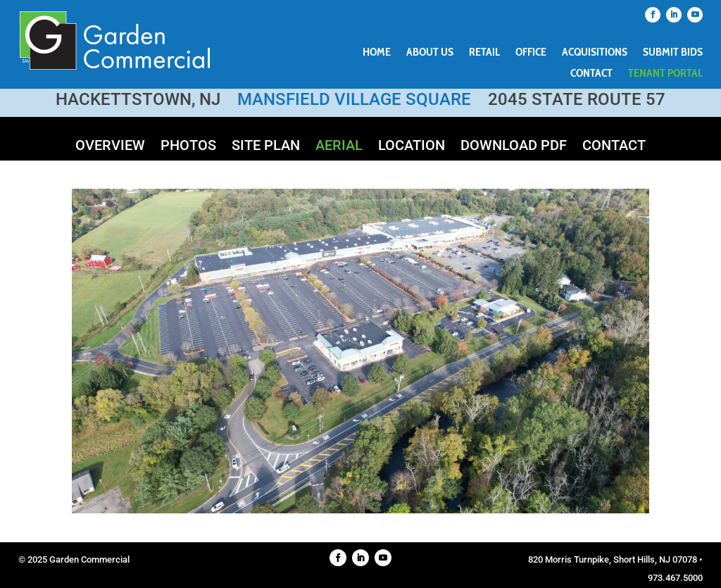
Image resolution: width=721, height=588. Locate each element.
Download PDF (514, 147)
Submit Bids (673, 53)
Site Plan (266, 147)
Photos (188, 147)
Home (377, 53)
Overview (110, 147)
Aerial (339, 147)
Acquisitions (595, 53)
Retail (484, 53)
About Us (430, 53)
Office (531, 53)
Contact (591, 74)
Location (412, 147)
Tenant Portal (665, 74)
